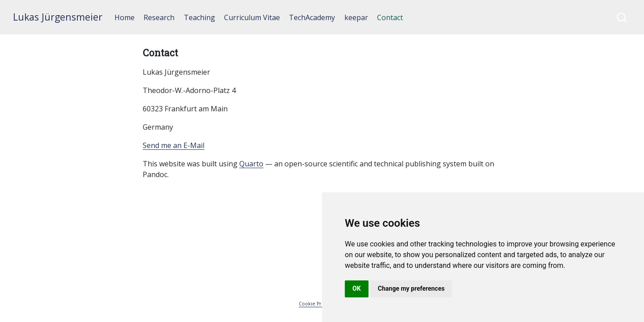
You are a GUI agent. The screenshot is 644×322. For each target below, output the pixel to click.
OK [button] (357, 288)
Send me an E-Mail (174, 145)
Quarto (251, 164)
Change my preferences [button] (411, 288)
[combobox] (622, 17)
